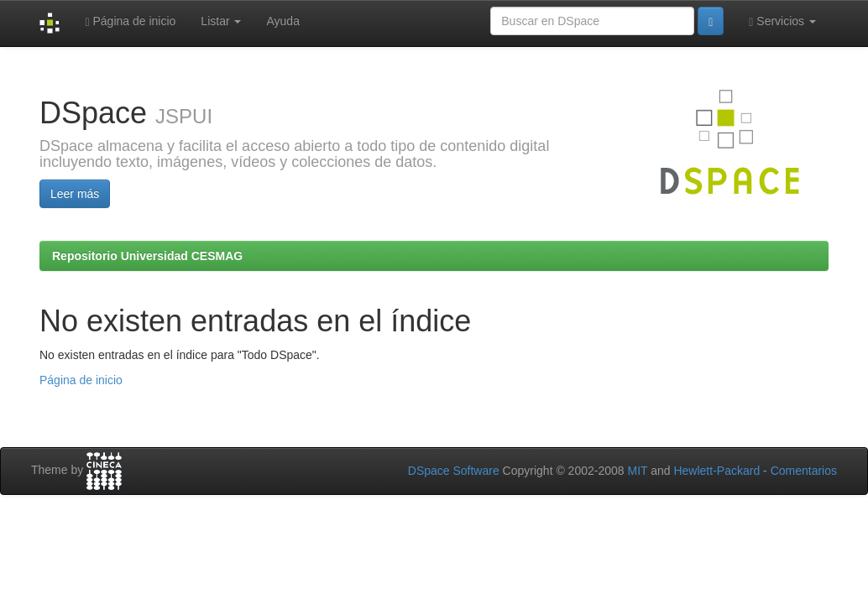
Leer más (75, 194)
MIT (637, 471)
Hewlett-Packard (716, 471)
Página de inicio (130, 21)
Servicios (782, 21)
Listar (221, 21)
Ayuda (282, 21)
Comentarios (804, 471)
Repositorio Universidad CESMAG (147, 256)
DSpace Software (454, 471)
